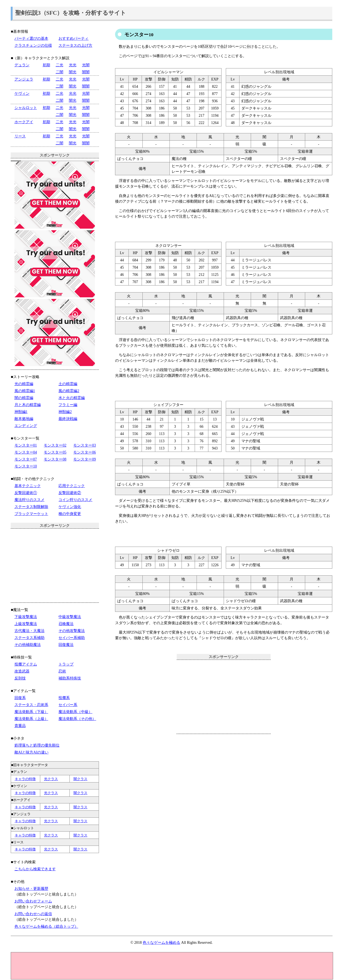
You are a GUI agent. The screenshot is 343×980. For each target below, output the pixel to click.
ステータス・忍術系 (31, 705)
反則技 (20, 678)
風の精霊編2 (69, 391)
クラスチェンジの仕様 (33, 45)
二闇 (60, 72)
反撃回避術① (26, 493)
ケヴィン (22, 94)
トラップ (66, 664)
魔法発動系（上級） (31, 719)
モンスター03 (84, 445)
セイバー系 (68, 705)
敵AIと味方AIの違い (32, 752)
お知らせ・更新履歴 (31, 889)
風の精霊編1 (25, 391)
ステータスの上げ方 (75, 45)
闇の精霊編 (24, 398)
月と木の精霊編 (28, 405)
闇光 (73, 72)
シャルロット (26, 108)
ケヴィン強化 (70, 507)
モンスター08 (55, 459)
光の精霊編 (24, 384)
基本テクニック (28, 486)
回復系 (20, 698)
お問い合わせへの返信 (33, 914)
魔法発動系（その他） (77, 719)
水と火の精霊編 (72, 398)
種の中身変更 (70, 514)
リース (20, 136)
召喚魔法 (66, 624)
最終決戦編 (68, 419)
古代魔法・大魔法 (29, 631)
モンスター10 (26, 466)
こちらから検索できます (35, 869)
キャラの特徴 (25, 779)
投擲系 (64, 698)
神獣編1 (21, 412)
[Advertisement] (224, 697)
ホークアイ (24, 122)
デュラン (22, 65)
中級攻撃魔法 (70, 617)
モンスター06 (84, 452)
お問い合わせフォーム (33, 901)
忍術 (62, 671)
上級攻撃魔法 (26, 624)
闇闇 (86, 72)
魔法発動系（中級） (75, 712)
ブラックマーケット (31, 514)
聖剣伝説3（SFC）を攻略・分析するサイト (71, 13)
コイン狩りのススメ (75, 500)
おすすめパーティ (73, 39)
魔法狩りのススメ (29, 500)
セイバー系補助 (72, 638)
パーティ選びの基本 (31, 39)
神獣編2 (65, 412)
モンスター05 (55, 452)
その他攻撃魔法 (72, 631)
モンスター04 (26, 452)
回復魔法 (66, 645)
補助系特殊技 (70, 678)
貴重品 (20, 726)
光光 (73, 65)
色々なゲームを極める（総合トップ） (46, 926)
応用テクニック (72, 486)
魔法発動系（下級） (31, 712)
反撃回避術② (70, 493)
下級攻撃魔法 (26, 617)
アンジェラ (24, 79)
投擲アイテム (26, 664)
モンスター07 (26, 459)
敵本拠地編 (24, 419)
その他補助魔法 (28, 645)
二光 (60, 65)
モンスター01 (26, 445)
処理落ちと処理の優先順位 (37, 745)
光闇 (86, 65)
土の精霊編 (68, 384)
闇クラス (80, 779)
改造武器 (22, 671)
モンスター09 (84, 459)
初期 (46, 65)
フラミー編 (68, 405)
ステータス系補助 (29, 638)
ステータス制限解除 (31, 507)
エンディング (26, 426)
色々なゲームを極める (161, 943)
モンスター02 (55, 445)
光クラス (51, 779)
